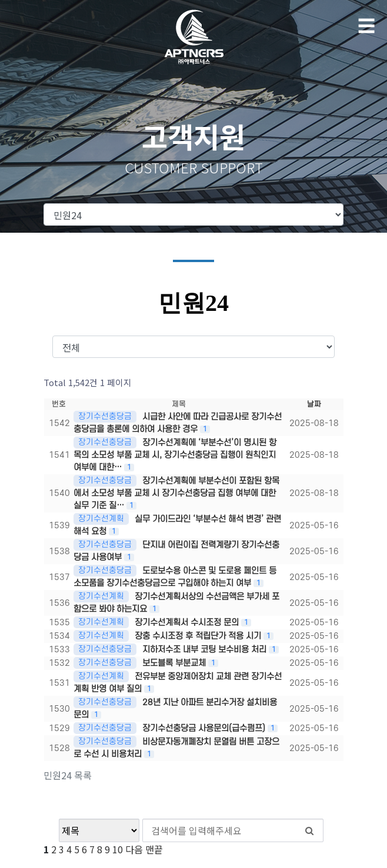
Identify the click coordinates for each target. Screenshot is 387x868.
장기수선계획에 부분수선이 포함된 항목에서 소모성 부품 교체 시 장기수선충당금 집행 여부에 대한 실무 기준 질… (176, 493)
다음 (134, 849)
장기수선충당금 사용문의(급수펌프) (205, 728)
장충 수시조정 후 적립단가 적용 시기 (199, 636)
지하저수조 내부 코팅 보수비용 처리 (206, 650)
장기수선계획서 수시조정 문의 (188, 623)
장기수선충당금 (105, 416)
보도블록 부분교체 (175, 663)
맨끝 (154, 849)
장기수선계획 (101, 519)
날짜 (314, 404)
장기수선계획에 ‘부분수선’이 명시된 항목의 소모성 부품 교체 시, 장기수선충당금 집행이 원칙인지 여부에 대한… (175, 455)
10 (118, 849)
